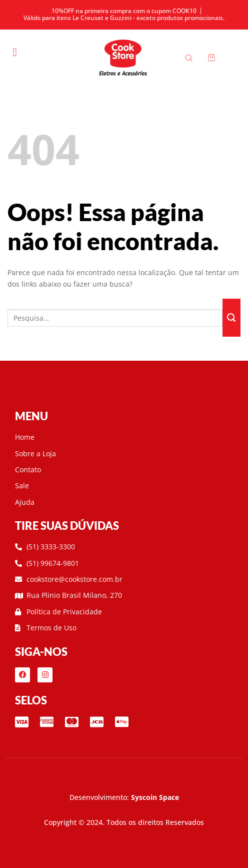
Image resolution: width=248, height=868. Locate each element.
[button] (15, 52)
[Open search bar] (190, 58)
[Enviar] (231, 318)
